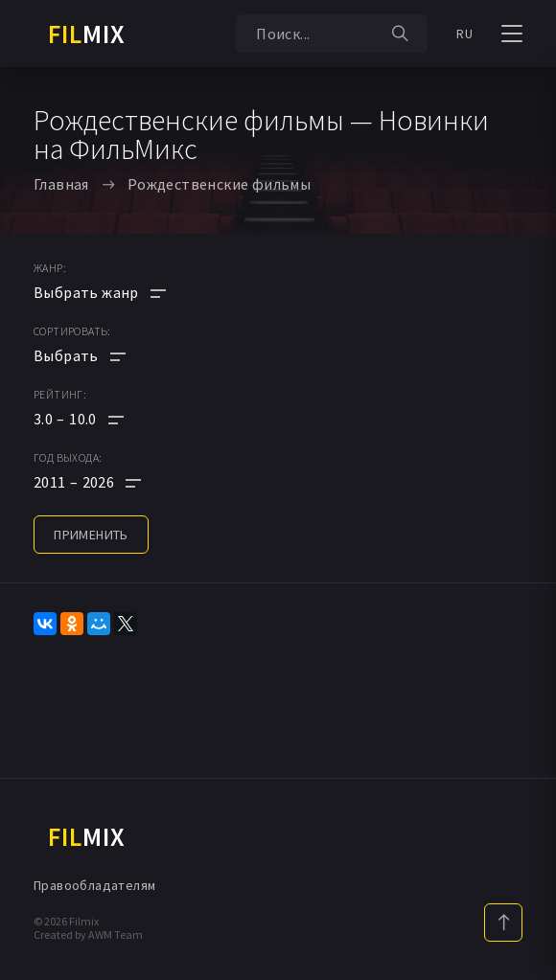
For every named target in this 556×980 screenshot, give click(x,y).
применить (91, 535)
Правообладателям (94, 885)
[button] (100, 419)
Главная (61, 184)
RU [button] (464, 34)
